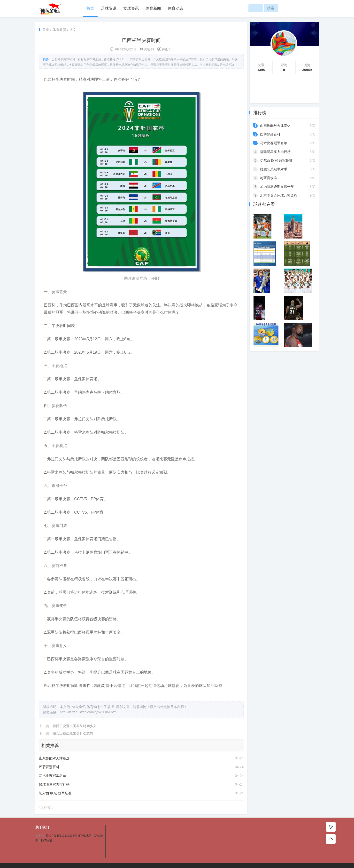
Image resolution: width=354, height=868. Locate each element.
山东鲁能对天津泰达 (54, 758)
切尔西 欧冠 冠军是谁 (55, 793)
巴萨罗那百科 (49, 767)
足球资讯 (109, 8)
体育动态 (176, 8)
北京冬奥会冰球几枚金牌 (279, 195)
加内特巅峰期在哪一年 (277, 187)
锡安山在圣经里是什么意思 (73, 733)
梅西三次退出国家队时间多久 (75, 726)
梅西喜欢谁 (269, 178)
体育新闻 (153, 8)
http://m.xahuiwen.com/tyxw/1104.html (88, 712)
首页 (90, 8)
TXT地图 (46, 841)
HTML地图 (85, 836)
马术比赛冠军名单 (53, 776)
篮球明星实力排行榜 (54, 784)
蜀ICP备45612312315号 (61, 836)
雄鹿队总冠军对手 (274, 169)
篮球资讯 (131, 8)
